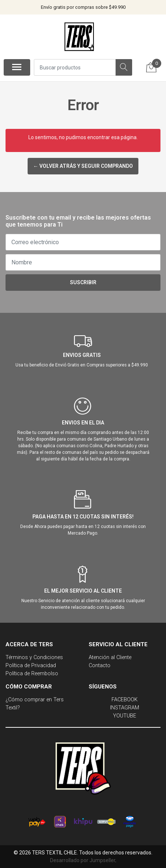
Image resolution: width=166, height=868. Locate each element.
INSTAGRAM (125, 708)
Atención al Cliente (110, 657)
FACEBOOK (125, 700)
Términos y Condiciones (34, 657)
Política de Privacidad (31, 666)
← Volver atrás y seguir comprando (83, 166)
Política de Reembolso (32, 674)
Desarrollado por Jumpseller (83, 860)
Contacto (100, 666)
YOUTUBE (125, 716)
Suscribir (83, 282)
